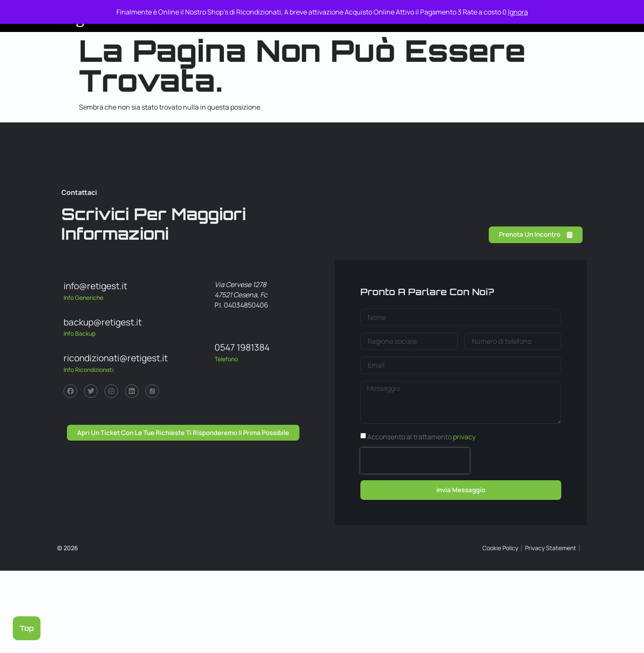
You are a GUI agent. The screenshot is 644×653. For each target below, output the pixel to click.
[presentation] (415, 461)
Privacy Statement (551, 548)
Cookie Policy (500, 548)
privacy (464, 437)
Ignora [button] (518, 12)
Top (27, 628)
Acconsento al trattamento (421, 437)
